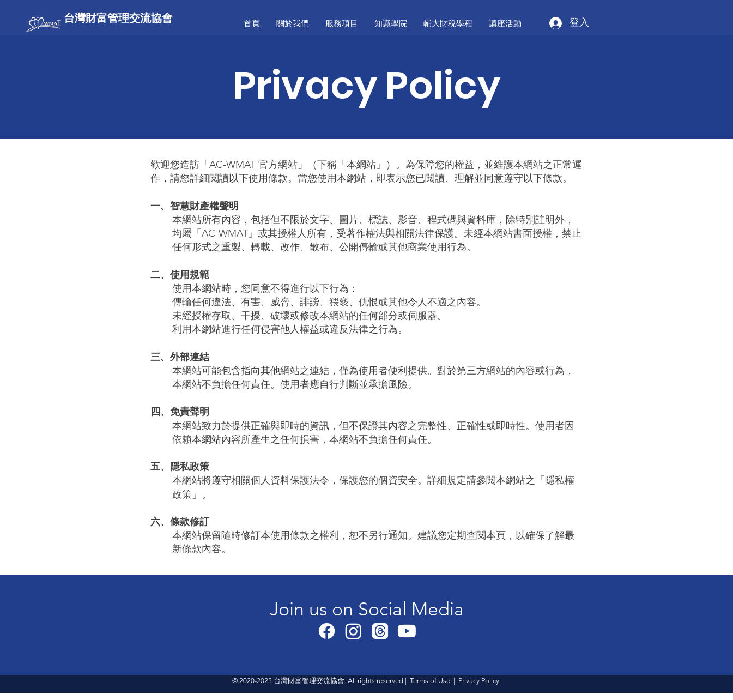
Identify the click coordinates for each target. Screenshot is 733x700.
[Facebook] (327, 631)
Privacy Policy (479, 681)
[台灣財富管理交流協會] (129, 18)
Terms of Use (430, 681)
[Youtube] (407, 631)
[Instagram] (353, 631)
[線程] (380, 631)
